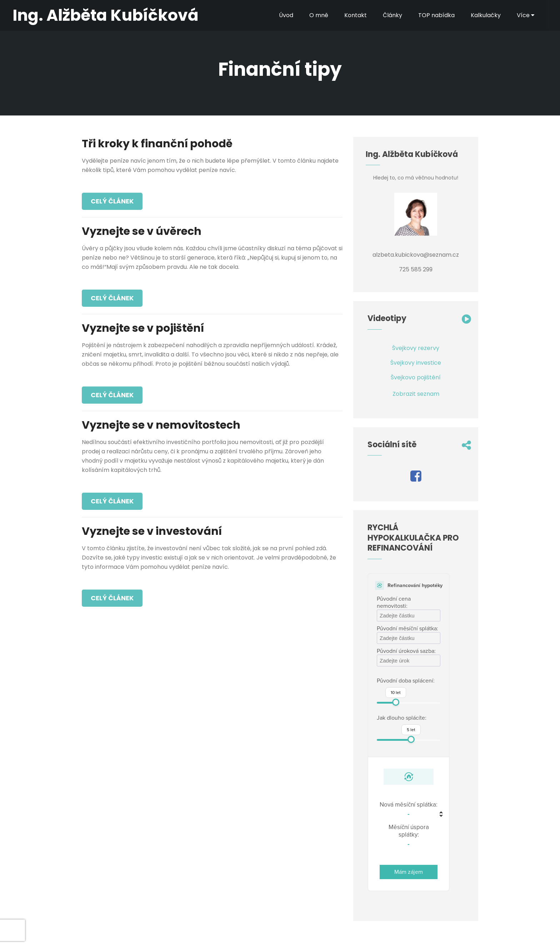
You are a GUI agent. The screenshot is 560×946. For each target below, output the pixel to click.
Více (526, 15)
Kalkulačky (486, 15)
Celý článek (112, 201)
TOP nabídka (436, 15)
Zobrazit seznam (416, 394)
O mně (319, 15)
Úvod (286, 15)
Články (392, 15)
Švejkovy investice (416, 363)
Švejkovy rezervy (416, 348)
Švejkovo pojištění (416, 377)
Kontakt (356, 15)
